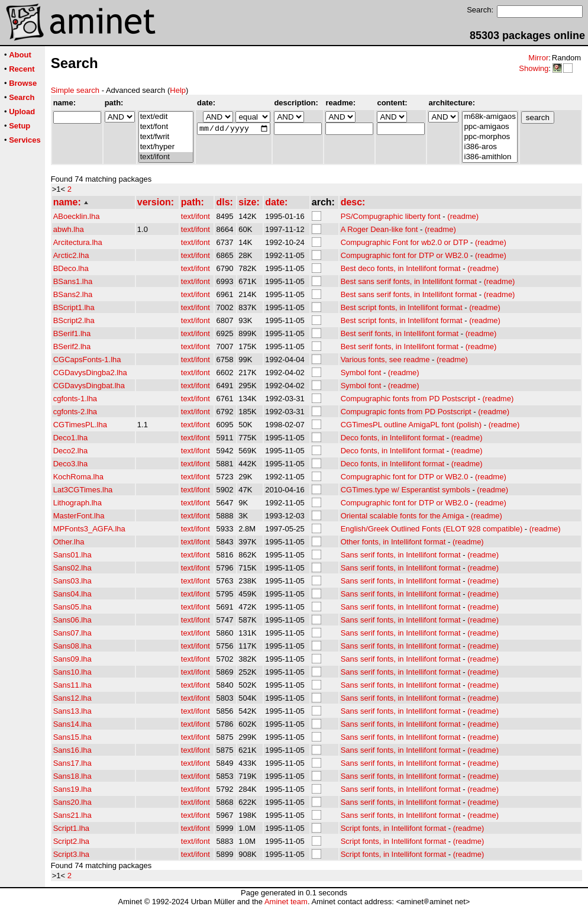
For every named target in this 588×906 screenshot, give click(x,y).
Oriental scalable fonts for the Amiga (403, 516)
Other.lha (69, 542)
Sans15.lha (72, 737)
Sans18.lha (72, 776)
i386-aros (490, 147)
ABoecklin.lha (77, 216)
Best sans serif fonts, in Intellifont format (409, 281)
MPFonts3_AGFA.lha (89, 529)
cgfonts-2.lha (75, 412)
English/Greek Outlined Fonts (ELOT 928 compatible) (432, 529)
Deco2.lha (71, 451)
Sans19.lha (72, 789)
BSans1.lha (73, 281)
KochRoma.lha (78, 477)
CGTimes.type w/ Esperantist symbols (406, 490)
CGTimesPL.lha (80, 425)
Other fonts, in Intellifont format (393, 542)
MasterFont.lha (79, 516)
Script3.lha (71, 854)
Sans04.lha (72, 594)
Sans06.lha (72, 620)
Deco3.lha (71, 464)
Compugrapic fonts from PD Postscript (406, 412)
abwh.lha (69, 229)
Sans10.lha (72, 672)
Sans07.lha (72, 633)
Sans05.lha (72, 607)
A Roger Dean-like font (379, 229)
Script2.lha (71, 841)
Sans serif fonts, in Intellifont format (401, 555)
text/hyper (166, 147)
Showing (534, 68)
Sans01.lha (72, 555)
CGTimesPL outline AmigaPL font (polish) (411, 425)
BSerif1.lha (72, 333)
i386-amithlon (490, 157)
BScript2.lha (74, 320)
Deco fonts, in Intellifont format (393, 438)
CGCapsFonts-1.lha (87, 360)
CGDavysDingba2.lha (90, 373)
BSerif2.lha (72, 346)
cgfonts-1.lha (75, 399)
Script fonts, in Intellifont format (393, 828)
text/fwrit (166, 137)
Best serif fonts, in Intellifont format (400, 333)
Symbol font (361, 373)
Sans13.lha (72, 711)
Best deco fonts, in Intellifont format (401, 268)
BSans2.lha (73, 294)
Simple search (75, 90)
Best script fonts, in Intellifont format (402, 307)
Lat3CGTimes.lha (83, 490)
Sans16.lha (72, 750)
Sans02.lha (72, 568)
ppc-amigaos (490, 127)
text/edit (166, 117)
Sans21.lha (72, 815)
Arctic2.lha (71, 255)
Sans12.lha (72, 698)
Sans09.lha (72, 659)
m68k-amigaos (490, 117)
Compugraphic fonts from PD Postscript (408, 399)
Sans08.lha (72, 646)
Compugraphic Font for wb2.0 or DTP (405, 242)
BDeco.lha (71, 268)
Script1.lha (71, 828)
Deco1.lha (71, 438)
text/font (166, 127)
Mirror (538, 58)
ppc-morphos (490, 137)
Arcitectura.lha (78, 242)
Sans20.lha (72, 802)
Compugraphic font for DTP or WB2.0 (405, 255)
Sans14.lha (72, 724)
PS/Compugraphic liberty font (391, 216)
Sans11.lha (72, 685)
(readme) (463, 216)
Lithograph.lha (77, 503)
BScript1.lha (74, 307)
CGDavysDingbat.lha (89, 386)
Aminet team (286, 902)
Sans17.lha (72, 763)
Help (178, 90)
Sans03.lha (72, 581)
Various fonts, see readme (385, 360)
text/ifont (166, 157)
